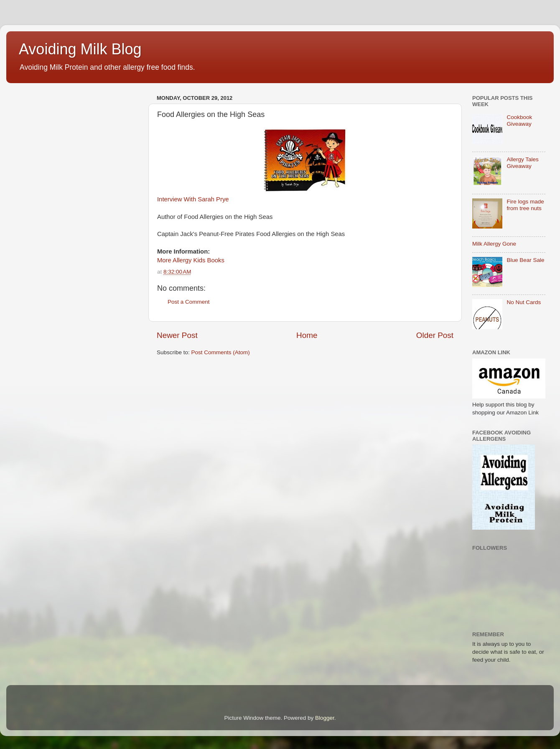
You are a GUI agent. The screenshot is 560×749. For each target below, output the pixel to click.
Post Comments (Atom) (221, 352)
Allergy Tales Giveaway (522, 163)
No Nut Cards (524, 302)
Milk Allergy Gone (494, 244)
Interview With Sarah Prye (193, 199)
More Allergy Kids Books (191, 260)
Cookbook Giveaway (519, 121)
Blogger (325, 718)
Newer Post (177, 335)
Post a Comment (189, 302)
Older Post (435, 335)
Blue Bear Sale (525, 260)
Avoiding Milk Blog (80, 49)
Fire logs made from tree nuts (525, 205)
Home (307, 335)
